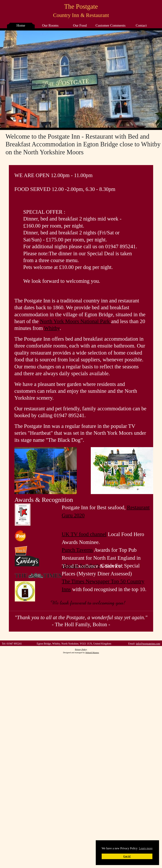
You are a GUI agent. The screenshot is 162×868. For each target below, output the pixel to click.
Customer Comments (111, 25)
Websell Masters (92, 652)
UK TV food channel (84, 534)
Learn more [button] (146, 848)
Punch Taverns (77, 550)
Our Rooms (50, 25)
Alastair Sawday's (81, 566)
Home (21, 25)
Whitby (52, 328)
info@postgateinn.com (148, 644)
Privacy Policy (81, 649)
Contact (141, 25)
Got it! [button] (127, 856)
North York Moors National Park (75, 321)
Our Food (80, 25)
